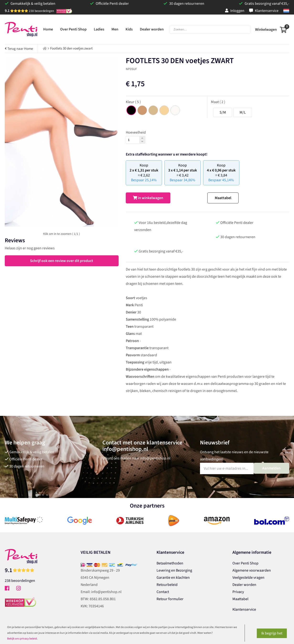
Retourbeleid (167, 585)
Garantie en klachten (173, 578)
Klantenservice (264, 11)
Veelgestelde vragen (248, 578)
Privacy (238, 592)
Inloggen (235, 11)
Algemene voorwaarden (252, 570)
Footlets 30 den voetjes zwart (71, 48)
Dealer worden (244, 585)
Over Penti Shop (245, 563)
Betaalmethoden (170, 563)
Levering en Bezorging (174, 570)
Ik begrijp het (272, 633)
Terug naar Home (19, 49)
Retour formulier (170, 599)
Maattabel (223, 198)
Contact (163, 592)
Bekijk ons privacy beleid (22, 639)
